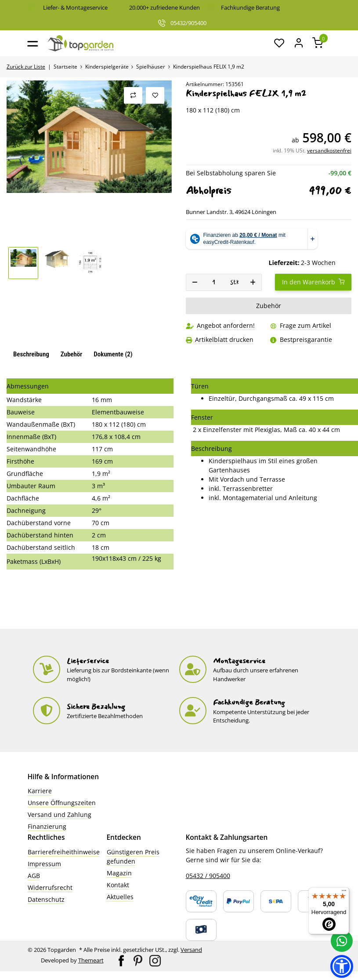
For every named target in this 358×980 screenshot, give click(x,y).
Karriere (40, 791)
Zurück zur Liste (26, 67)
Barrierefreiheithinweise (64, 852)
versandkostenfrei (329, 151)
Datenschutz (46, 899)
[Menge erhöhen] (253, 282)
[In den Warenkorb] (313, 282)
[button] (280, 43)
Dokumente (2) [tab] (113, 354)
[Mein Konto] (299, 43)
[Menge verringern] (195, 282)
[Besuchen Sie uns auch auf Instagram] (155, 960)
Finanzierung (47, 826)
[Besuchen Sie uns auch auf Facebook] (122, 960)
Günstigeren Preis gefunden (133, 857)
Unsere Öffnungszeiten (62, 803)
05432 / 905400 (208, 876)
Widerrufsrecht (50, 887)
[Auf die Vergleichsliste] (133, 95)
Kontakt (118, 885)
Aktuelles (120, 897)
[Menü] (344, 893)
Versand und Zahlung (60, 815)
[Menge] (214, 282)
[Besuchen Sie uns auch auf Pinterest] (139, 960)
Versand (191, 950)
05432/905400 (182, 23)
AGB (34, 876)
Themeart (91, 960)
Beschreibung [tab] (31, 354)
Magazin (119, 873)
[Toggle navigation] (33, 43)
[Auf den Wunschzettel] (155, 95)
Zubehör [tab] (71, 354)
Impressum (44, 864)
